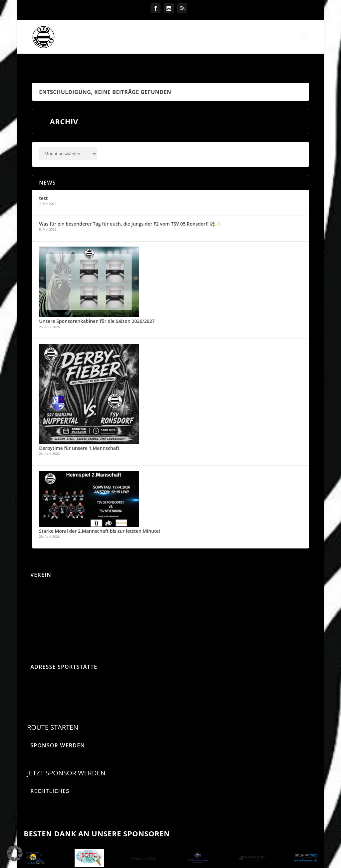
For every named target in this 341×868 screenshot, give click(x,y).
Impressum (34, 807)
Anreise (30, 575)
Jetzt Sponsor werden (66, 759)
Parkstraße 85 (38, 683)
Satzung (31, 621)
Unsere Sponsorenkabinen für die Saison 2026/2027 (97, 307)
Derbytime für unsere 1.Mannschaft (79, 434)
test (43, 184)
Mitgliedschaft (37, 606)
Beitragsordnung (40, 590)
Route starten (53, 713)
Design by (170, 864)
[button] (15, 853)
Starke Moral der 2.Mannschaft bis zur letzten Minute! (99, 517)
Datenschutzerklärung (46, 792)
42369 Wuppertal (42, 701)
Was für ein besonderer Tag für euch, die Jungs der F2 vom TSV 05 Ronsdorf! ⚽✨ (130, 210)
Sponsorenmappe (41, 637)
